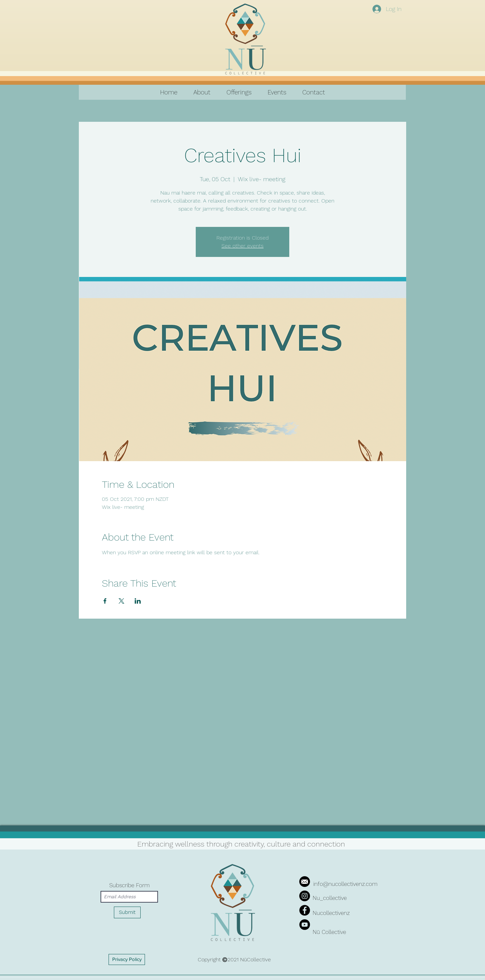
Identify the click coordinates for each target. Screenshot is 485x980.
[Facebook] (305, 910)
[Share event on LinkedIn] (138, 601)
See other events (242, 246)
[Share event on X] (121, 601)
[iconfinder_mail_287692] (305, 882)
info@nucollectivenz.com (345, 884)
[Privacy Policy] (127, 959)
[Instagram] (305, 896)
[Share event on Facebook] (105, 601)
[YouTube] (305, 925)
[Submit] (127, 912)
